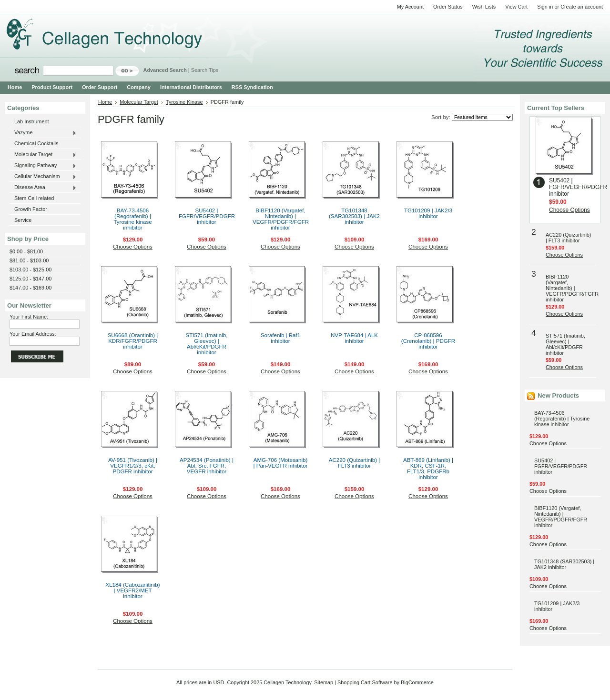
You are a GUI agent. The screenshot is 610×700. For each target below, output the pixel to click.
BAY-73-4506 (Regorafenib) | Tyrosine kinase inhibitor (132, 219)
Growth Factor (31, 209)
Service (23, 220)
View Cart (516, 7)
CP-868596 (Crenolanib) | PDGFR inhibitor (428, 341)
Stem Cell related (34, 198)
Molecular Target (43, 155)
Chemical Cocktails (36, 143)
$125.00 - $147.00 (30, 279)
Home (105, 102)
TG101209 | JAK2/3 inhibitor (428, 213)
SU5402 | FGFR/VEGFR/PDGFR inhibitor (207, 216)
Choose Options (133, 247)
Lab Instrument (32, 121)
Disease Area (43, 188)
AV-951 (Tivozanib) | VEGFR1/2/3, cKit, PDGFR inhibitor (133, 466)
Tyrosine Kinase (184, 102)
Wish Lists (484, 7)
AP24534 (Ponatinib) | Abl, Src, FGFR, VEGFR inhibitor (207, 466)
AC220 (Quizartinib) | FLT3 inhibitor (355, 463)
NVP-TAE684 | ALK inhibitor (354, 338)
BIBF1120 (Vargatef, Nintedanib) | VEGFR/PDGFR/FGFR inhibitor (281, 219)
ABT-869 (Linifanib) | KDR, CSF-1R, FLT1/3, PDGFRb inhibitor (428, 469)
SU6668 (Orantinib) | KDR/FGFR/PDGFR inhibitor (133, 341)
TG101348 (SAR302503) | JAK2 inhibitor (354, 216)
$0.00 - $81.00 (26, 251)
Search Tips (205, 70)
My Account (410, 7)
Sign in (545, 7)
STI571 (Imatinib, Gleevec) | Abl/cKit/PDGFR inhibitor (207, 344)
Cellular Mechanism (43, 177)
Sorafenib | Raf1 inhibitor (280, 338)
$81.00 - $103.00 (29, 260)
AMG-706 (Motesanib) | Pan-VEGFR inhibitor (280, 463)
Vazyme (43, 133)
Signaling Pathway (43, 166)
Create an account (582, 7)
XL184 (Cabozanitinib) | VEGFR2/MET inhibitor (132, 590)
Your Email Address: (33, 334)
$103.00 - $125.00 (30, 270)
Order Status (448, 7)
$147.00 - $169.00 (30, 288)
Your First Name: (29, 317)
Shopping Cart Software (365, 682)
